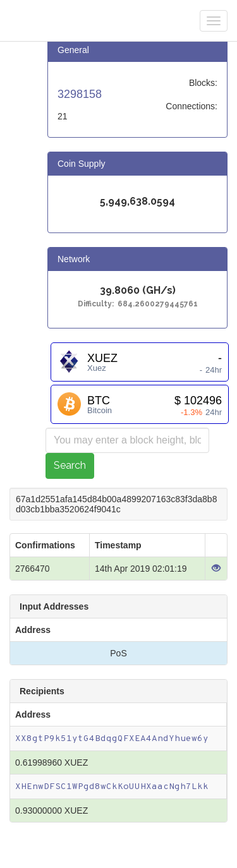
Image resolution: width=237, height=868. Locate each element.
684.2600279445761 (158, 304)
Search (70, 465)
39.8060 (120, 291)
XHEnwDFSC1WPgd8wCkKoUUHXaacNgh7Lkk (112, 787)
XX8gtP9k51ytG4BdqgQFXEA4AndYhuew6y (112, 739)
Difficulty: (98, 304)
